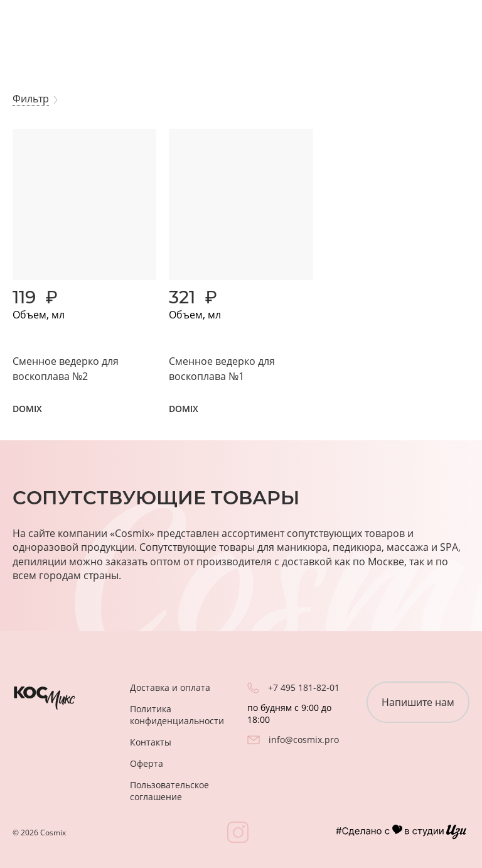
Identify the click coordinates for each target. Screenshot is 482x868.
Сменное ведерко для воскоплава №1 (222, 369)
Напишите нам (418, 702)
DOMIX (27, 409)
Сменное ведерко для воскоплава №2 (66, 369)
